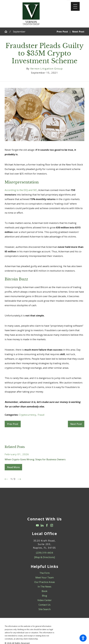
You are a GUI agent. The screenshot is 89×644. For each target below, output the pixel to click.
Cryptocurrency (27, 415)
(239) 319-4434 (44, 553)
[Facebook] (47, 525)
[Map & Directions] (44, 557)
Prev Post (13, 424)
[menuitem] (44, 573)
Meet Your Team (45, 577)
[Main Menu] (75, 6)
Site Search (45, 609)
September (19, 32)
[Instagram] (52, 525)
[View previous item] (6, 479)
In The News (44, 587)
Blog (44, 596)
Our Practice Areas (45, 582)
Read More (13, 467)
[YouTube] (37, 525)
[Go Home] (7, 32)
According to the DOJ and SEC (21, 190)
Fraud (41, 415)
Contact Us (44, 605)
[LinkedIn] (42, 525)
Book (44, 591)
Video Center (44, 600)
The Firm (45, 573)
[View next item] (19, 479)
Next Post (76, 424)
